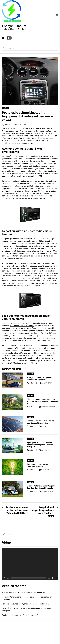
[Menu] (57, 15)
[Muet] (52, 578)
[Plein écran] (56, 578)
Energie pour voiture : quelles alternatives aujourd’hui (39, 379)
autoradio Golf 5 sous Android (22, 326)
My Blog (5, 108)
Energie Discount (14, 26)
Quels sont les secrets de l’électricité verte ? (38, 465)
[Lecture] (4, 578)
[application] (30, 564)
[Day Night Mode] (7, 38)
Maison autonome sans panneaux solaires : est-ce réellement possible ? (42, 401)
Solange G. (7, 125)
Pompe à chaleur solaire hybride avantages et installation (41, 422)
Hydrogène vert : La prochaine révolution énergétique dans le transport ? (40, 445)
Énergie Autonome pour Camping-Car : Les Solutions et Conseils (41, 487)
